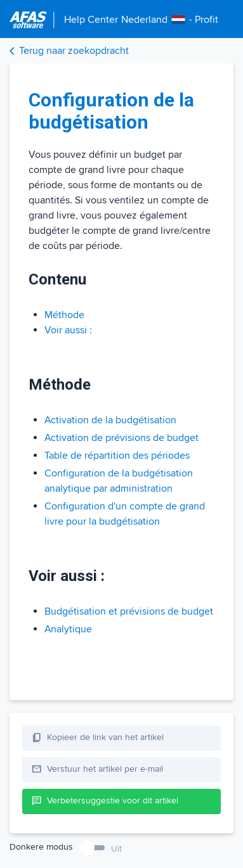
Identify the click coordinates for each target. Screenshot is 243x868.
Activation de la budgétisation (110, 420)
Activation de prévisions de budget (121, 438)
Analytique (68, 629)
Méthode (64, 315)
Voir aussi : (68, 330)
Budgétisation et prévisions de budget (129, 611)
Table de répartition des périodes (117, 456)
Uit (116, 849)
